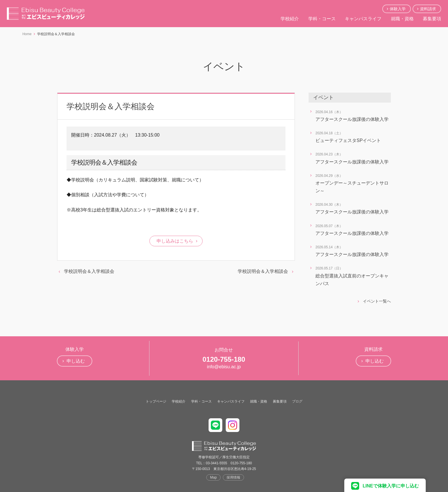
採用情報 (233, 477)
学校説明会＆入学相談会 (89, 271)
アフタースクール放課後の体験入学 (352, 119)
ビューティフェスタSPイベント (348, 140)
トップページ (156, 401)
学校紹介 (290, 19)
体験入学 (398, 9)
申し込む (76, 361)
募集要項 (432, 19)
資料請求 (428, 9)
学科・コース (322, 19)
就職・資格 (402, 19)
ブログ (297, 401)
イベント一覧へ (377, 301)
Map (213, 477)
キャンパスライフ (363, 19)
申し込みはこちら (175, 241)
